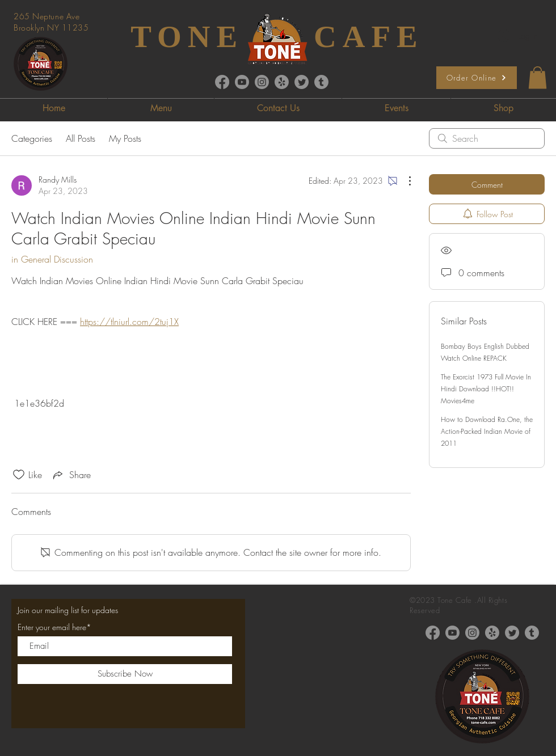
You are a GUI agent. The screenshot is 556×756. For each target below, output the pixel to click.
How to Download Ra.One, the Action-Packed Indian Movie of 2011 (487, 431)
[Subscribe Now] (125, 674)
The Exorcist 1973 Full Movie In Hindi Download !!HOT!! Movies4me (486, 389)
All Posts (81, 138)
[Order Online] (477, 78)
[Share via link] (71, 475)
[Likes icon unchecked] (19, 475)
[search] (487, 138)
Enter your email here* (54, 627)
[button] (538, 77)
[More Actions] (404, 181)
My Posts (125, 138)
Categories (32, 138)
